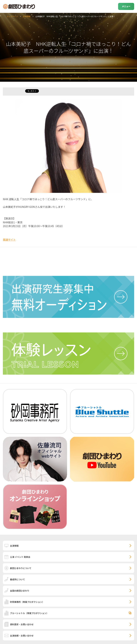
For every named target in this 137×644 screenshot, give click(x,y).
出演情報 (27, 16)
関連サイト (9, 239)
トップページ (12, 16)
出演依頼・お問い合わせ (22, 636)
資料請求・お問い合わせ (22, 624)
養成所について (17, 579)
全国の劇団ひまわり (20, 591)
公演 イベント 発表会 (20, 557)
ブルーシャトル (29, 613)
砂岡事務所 (27, 602)
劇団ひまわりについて (21, 568)
